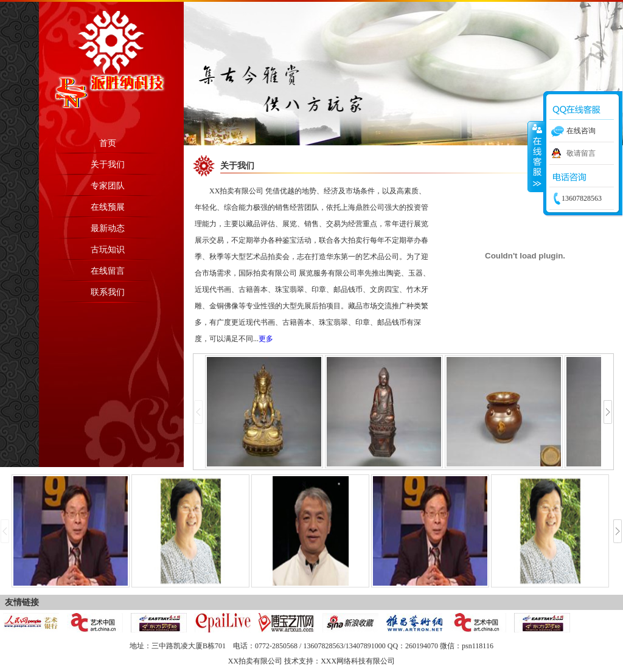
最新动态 (108, 228)
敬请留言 (581, 153)
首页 (108, 143)
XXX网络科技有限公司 (358, 661)
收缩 (536, 156)
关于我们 (108, 165)
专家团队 (108, 186)
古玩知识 (108, 250)
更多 (266, 339)
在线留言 (108, 271)
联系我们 (108, 292)
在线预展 (108, 207)
